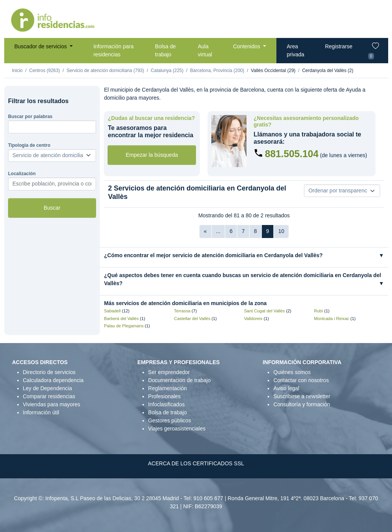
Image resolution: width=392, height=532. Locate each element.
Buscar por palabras (30, 117)
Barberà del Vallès (122, 319)
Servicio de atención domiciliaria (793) (105, 71)
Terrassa (182, 311)
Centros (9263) (44, 71)
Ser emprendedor (169, 372)
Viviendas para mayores (52, 404)
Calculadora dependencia (53, 380)
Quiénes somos (292, 372)
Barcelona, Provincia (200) (217, 71)
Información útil (41, 412)
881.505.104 (292, 154)
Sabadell (113, 311)
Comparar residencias (49, 396)
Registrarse (339, 46)
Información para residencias (114, 50)
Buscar (52, 208)
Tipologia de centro (29, 145)
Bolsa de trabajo (165, 50)
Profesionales (164, 396)
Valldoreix (253, 319)
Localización (22, 174)
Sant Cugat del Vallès (264, 311)
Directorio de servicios (49, 372)
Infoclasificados (167, 404)
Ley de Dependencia (47, 388)
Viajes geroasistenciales (177, 429)
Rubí (318, 311)
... (218, 231)
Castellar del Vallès (192, 319)
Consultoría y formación (302, 404)
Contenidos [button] (247, 46)
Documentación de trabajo (179, 380)
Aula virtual (205, 50)
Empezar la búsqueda (152, 155)
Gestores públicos (170, 420)
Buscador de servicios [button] (42, 46)
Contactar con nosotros (301, 380)
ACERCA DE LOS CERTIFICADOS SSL (196, 463)
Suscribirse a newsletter (302, 396)
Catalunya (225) (167, 71)
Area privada (296, 50)
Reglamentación (167, 388)
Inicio (17, 71)
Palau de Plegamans (124, 326)
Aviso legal (286, 388)
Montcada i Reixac (332, 319)
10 (281, 231)
